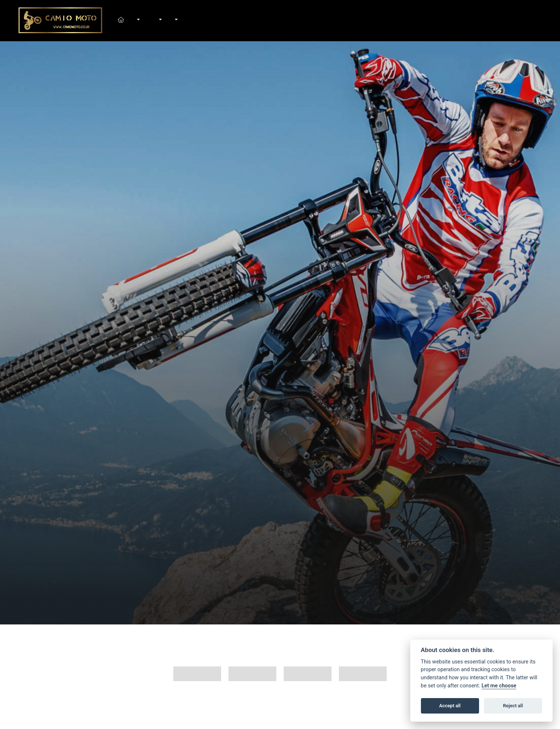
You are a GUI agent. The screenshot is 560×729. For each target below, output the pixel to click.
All (197, 674)
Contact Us (184, 21)
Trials (363, 674)
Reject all (513, 706)
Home (130, 21)
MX (252, 674)
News (168, 21)
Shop (152, 21)
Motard (308, 674)
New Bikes (138, 21)
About (176, 21)
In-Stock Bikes (146, 21)
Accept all (450, 706)
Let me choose (499, 686)
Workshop (160, 21)
